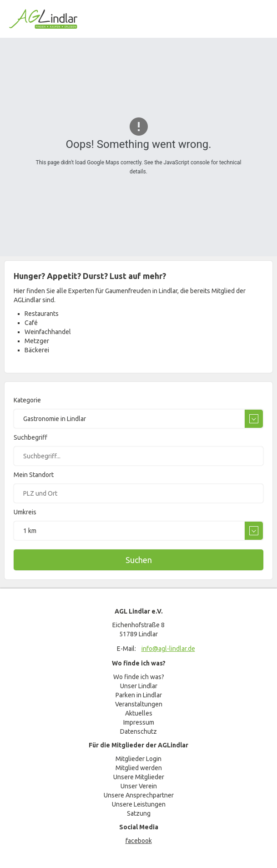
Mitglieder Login (138, 759)
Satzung (139, 813)
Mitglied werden (139, 768)
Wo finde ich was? (139, 677)
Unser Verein (139, 786)
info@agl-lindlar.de (168, 649)
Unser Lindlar (139, 686)
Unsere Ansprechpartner (139, 795)
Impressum (139, 722)
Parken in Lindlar (139, 695)
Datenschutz (138, 731)
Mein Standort (34, 475)
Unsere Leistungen (139, 804)
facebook (139, 841)
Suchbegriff (30, 437)
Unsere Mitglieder (139, 777)
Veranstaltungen (139, 704)
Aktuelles (139, 713)
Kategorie (27, 400)
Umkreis (25, 512)
